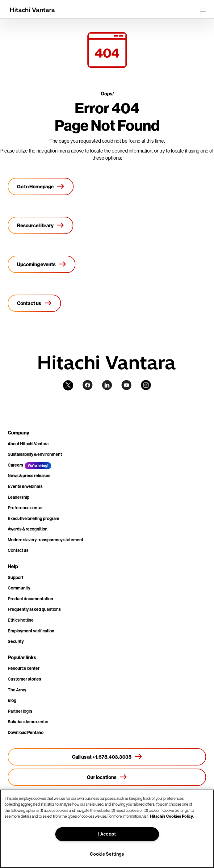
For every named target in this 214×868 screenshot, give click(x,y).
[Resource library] (41, 225)
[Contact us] (34, 303)
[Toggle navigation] (203, 10)
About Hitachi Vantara (28, 444)
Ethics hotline (21, 620)
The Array (17, 690)
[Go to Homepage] (41, 187)
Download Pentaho (26, 733)
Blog (12, 700)
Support (16, 578)
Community (19, 588)
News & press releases (29, 476)
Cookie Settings (107, 854)
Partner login (20, 711)
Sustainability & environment (35, 454)
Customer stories (24, 679)
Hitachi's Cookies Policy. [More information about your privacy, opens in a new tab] (172, 816)
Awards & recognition (28, 529)
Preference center (25, 508)
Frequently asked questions (34, 609)
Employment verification (31, 631)
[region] (107, 829)
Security (16, 642)
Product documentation (30, 599)
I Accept (107, 834)
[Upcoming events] (42, 264)
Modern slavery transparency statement (46, 540)
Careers (15, 465)
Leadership (19, 497)
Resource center (24, 668)
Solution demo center (28, 722)
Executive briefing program (34, 519)
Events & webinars (25, 486)
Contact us (18, 550)
